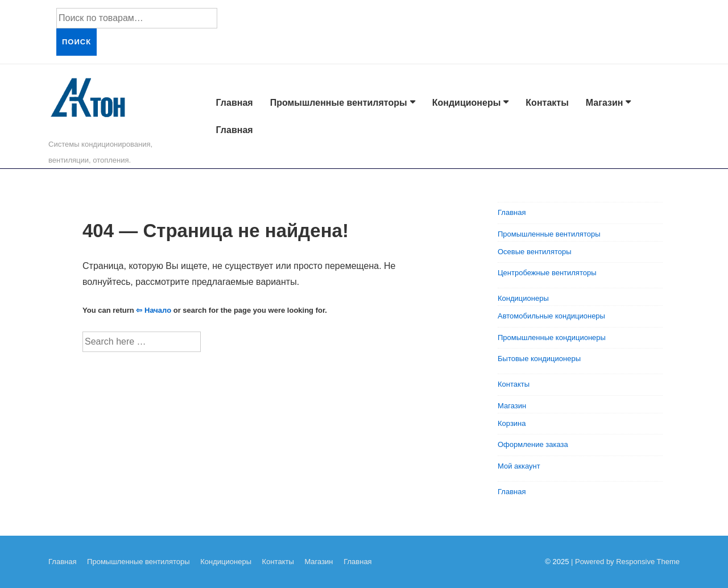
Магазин (605, 103)
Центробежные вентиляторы (547, 273)
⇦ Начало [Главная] (154, 310)
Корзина (512, 423)
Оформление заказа (533, 444)
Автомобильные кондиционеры (551, 316)
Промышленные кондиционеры (552, 338)
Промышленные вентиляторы (339, 103)
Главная (235, 103)
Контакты (547, 103)
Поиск (76, 42)
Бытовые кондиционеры (539, 359)
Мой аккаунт (519, 466)
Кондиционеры (467, 103)
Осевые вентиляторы (535, 252)
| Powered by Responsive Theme (625, 562)
